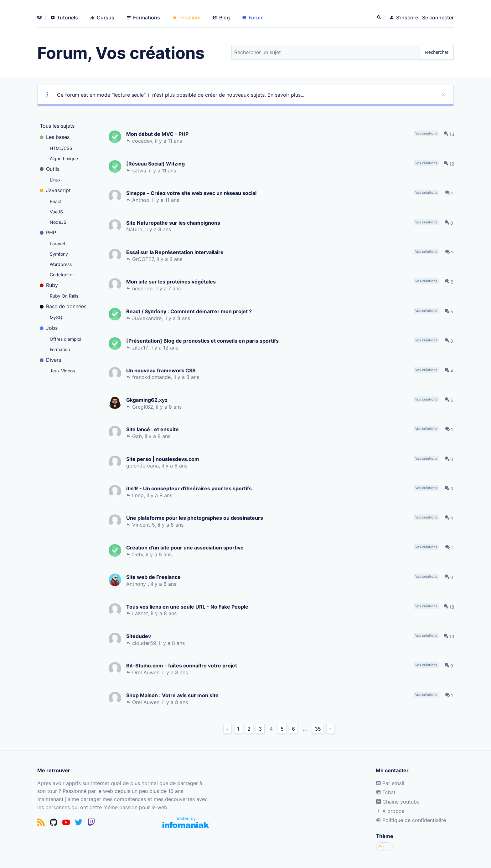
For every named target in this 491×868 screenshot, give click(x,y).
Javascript (55, 190)
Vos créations (427, 133)
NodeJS (58, 222)
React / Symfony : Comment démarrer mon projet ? (190, 311)
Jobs (49, 328)
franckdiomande (152, 377)
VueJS (56, 212)
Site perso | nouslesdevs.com (163, 459)
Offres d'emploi (65, 339)
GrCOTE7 (144, 259)
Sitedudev (139, 636)
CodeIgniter (62, 275)
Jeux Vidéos (62, 371)
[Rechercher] (380, 18)
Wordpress (61, 264)
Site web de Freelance (154, 577)
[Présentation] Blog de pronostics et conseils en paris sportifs (203, 341)
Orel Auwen (146, 672)
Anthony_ (138, 584)
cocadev (143, 141)
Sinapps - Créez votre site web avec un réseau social (192, 193)
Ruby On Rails (64, 296)
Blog (221, 18)
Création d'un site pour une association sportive (186, 547)
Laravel (57, 244)
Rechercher (437, 52)
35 (318, 729)
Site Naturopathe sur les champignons (174, 223)
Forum (253, 18)
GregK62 (143, 407)
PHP (48, 232)
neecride (143, 288)
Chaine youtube (398, 802)
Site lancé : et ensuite (153, 429)
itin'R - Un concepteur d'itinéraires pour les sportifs (190, 488)
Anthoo (141, 200)
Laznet (141, 613)
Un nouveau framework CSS (161, 370)
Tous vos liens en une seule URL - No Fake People (188, 607)
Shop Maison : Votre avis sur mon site (173, 695)
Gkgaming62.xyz (147, 400)
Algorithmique (64, 158)
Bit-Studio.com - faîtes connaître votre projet (182, 665)
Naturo (135, 229)
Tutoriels (64, 18)
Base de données (63, 306)
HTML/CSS (61, 148)
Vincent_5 (144, 525)
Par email (390, 783)
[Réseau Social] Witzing (156, 163)
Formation (60, 349)
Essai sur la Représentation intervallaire (176, 252)
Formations (143, 18)
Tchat (386, 792)
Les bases (55, 137)
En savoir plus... (286, 95)
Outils (50, 169)
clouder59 (145, 643)
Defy (138, 554)
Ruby (49, 285)
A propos (390, 811)
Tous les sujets (57, 126)
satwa (140, 171)
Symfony (59, 254)
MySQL (57, 317)
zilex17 (140, 348)
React (56, 201)
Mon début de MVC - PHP (158, 134)
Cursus (102, 18)
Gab (138, 436)
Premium (186, 18)
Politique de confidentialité (411, 820)
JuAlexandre (147, 318)
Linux (55, 180)
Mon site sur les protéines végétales (172, 281)
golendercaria (143, 466)
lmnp (139, 495)
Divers (50, 360)
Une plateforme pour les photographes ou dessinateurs (195, 518)
